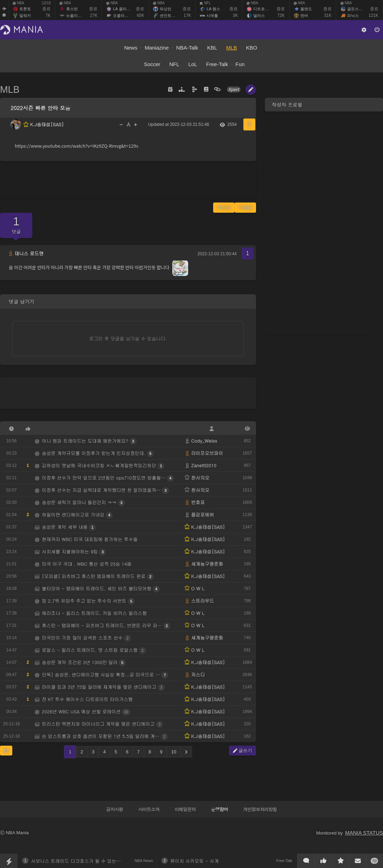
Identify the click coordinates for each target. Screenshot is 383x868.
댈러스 (259, 15)
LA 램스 (213, 9)
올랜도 (306, 9)
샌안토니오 (169, 15)
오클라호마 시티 (127, 15)
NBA (18, 3)
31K (328, 15)
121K (374, 15)
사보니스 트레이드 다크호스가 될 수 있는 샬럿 (79, 861)
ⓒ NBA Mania (14, 833)
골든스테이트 (359, 9)
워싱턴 (165, 9)
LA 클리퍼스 (123, 9)
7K (48, 15)
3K (235, 15)
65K (141, 15)
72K (281, 15)
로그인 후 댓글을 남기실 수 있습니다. (128, 338)
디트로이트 (263, 9)
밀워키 (25, 15)
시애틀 (212, 15)
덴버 (304, 15)
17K (187, 15)
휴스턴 (72, 9)
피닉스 (353, 15)
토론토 (25, 9)
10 (174, 752)
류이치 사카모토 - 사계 (194, 861)
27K (94, 15)
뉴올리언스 (76, 15)
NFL (205, 3)
